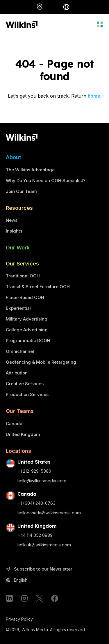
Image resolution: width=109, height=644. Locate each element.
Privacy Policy (19, 619)
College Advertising (27, 330)
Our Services (22, 264)
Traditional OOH (23, 276)
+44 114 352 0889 (35, 535)
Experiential (18, 308)
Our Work (18, 248)
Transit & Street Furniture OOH (38, 287)
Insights (14, 231)
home (94, 96)
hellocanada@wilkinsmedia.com (49, 513)
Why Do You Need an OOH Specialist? (46, 181)
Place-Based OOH (25, 297)
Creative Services (25, 384)
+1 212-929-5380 (34, 471)
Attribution (17, 373)
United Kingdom (23, 434)
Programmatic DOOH (28, 341)
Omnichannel (20, 351)
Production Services (27, 394)
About (14, 157)
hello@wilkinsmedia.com (42, 481)
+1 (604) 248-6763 (36, 503)
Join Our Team (21, 191)
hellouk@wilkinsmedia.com (44, 545)
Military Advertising (27, 319)
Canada (14, 424)
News (12, 220)
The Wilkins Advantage (30, 170)
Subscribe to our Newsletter (39, 569)
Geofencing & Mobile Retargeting (41, 362)
